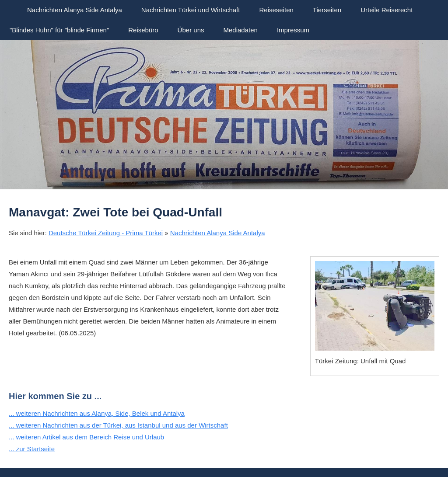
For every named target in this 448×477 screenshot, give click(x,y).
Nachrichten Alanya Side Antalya (218, 233)
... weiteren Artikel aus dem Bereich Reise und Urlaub (86, 437)
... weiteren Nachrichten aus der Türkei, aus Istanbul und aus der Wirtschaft (118, 425)
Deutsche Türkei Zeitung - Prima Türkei (106, 233)
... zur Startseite (32, 449)
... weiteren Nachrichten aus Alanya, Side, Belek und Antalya (97, 413)
